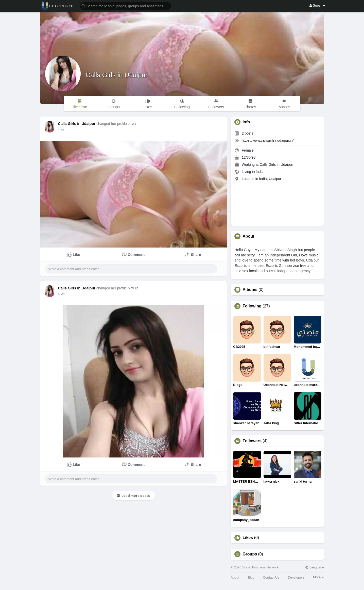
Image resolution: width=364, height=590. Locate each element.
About (235, 577)
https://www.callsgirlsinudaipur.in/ (268, 140)
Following (252, 306)
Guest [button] (317, 5)
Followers (252, 441)
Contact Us (271, 577)
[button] (126, 6)
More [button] (318, 577)
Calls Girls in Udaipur (117, 75)
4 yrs (61, 129)
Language (315, 567)
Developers (296, 577)
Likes (248, 538)
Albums (250, 290)
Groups (250, 554)
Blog (251, 577)
